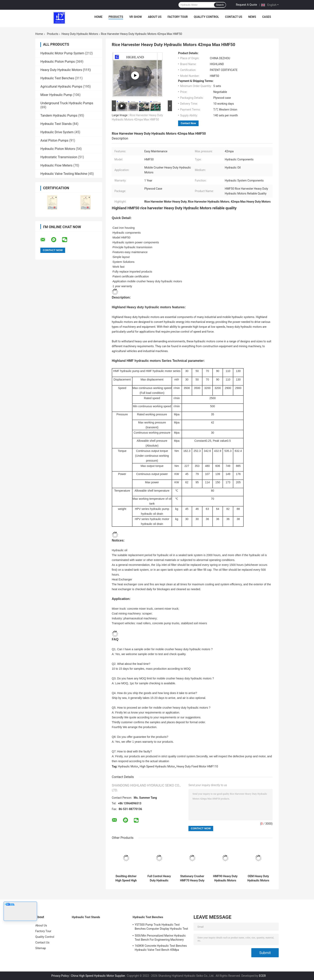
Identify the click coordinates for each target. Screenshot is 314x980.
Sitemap (41, 948)
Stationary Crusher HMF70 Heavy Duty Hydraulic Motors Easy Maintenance (192, 878)
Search (220, 5)
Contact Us (233, 17)
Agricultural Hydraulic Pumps (61, 87)
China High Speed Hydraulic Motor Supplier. (99, 976)
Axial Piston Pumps (54, 140)
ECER (262, 976)
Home (98, 17)
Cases (267, 17)
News (252, 17)
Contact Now (188, 123)
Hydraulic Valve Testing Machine (64, 174)
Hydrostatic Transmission (59, 157)
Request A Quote (246, 5)
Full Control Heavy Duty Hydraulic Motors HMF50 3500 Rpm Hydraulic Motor (159, 878)
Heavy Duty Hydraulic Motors (80, 34)
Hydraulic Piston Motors (58, 149)
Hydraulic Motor (128, 766)
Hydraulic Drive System (57, 132)
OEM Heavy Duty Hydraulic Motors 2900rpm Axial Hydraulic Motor (258, 878)
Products (116, 17)
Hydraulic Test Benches (57, 78)
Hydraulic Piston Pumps (58, 62)
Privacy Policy (60, 976)
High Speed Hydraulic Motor (157, 766)
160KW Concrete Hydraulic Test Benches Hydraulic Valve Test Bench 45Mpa (161, 948)
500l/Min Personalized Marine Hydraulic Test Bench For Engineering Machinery (160, 938)
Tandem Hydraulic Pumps (59, 116)
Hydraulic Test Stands (56, 124)
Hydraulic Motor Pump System (62, 53)
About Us (155, 17)
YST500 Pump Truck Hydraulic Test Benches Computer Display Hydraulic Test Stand (161, 927)
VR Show (135, 17)
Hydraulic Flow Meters (56, 165)
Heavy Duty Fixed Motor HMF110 (197, 766)
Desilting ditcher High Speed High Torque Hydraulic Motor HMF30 (126, 878)
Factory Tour (178, 17)
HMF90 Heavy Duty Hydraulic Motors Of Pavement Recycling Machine (225, 878)
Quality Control (206, 17)
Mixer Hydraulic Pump (56, 95)
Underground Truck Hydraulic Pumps (67, 103)
